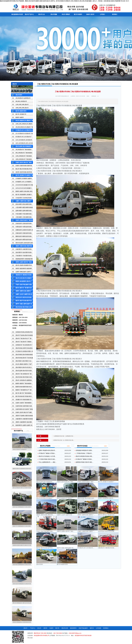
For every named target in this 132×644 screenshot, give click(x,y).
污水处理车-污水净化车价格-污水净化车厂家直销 (21, 198)
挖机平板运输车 (83, 628)
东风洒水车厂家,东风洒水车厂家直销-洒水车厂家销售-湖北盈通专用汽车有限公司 (22, 345)
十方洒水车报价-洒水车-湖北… (47, 459)
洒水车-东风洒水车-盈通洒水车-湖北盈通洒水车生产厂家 (21, 381)
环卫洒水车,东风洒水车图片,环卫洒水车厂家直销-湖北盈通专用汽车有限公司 (22, 352)
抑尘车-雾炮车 (66, 14)
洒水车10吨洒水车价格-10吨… (85, 456)
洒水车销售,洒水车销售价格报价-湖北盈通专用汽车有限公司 (22, 355)
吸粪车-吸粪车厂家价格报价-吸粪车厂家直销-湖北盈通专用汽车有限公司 (21, 384)
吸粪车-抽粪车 (20, 117)
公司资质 (99, 628)
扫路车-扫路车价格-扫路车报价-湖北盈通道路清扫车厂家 (21, 166)
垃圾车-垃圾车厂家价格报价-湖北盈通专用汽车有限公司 (21, 403)
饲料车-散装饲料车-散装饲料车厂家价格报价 (21, 269)
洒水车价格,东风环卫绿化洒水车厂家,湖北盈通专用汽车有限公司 (22, 348)
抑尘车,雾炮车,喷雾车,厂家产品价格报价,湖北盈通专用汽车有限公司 (22, 365)
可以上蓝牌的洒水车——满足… (48, 462)
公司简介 (102, 14)
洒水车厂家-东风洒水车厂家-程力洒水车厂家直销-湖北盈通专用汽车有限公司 (21, 374)
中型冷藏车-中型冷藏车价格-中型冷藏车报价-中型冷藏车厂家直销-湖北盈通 (22, 214)
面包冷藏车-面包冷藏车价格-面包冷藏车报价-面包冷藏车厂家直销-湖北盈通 (22, 205)
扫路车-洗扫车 (90, 14)
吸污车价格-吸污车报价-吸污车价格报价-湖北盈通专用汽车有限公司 (21, 397)
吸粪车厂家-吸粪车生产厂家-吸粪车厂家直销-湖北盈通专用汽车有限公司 (21, 390)
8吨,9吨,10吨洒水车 (21, 101)
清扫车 (45, 628)
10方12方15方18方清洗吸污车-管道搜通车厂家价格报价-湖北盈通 (22, 189)
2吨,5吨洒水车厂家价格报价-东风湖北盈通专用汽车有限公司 (21, 150)
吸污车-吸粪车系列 (21, 111)
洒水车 (127, 1)
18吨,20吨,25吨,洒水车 (22, 108)
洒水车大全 (42, 14)
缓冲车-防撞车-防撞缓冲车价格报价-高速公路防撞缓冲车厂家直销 (21, 266)
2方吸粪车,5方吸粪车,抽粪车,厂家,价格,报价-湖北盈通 (22, 179)
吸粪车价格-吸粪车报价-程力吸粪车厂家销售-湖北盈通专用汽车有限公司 (21, 387)
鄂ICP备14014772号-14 (63, 635)
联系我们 (115, 14)
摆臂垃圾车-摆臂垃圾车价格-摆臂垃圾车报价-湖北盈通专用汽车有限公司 (21, 240)
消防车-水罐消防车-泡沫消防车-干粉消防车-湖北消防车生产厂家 (21, 422)
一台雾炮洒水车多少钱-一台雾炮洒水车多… (64, 436)
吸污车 (57, 628)
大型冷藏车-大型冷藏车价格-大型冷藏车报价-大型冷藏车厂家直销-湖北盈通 (22, 217)
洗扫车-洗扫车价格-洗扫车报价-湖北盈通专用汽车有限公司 (21, 172)
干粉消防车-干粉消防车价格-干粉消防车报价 (21, 256)
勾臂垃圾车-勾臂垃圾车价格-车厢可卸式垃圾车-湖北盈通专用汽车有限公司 (21, 227)
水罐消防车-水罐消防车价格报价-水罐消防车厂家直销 (22, 419)
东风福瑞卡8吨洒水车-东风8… (84, 450)
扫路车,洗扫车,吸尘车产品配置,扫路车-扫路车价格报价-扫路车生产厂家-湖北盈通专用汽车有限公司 (22, 413)
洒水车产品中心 (29, 14)
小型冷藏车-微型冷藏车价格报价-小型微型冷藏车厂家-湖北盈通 (22, 208)
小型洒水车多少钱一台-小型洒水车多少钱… (64, 440)
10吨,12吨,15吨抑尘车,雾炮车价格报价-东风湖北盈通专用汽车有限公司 (22, 124)
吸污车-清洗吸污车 (21, 114)
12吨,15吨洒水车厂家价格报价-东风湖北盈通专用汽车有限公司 (21, 156)
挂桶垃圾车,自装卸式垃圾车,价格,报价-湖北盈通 (22, 230)
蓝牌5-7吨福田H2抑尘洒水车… (47, 450)
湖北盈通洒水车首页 (17, 14)
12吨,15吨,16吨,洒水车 (22, 105)
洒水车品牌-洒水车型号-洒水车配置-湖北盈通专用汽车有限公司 (21, 371)
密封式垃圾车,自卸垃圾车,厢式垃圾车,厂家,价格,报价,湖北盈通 (22, 243)
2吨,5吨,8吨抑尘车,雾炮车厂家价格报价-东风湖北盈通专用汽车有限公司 (22, 127)
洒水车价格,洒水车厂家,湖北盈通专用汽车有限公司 (22, 358)
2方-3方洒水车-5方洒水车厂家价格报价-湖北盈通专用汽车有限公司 (22, 134)
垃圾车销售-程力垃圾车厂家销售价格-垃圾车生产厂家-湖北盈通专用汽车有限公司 (22, 410)
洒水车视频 (54, 14)
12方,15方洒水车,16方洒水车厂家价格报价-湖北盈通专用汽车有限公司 (22, 140)
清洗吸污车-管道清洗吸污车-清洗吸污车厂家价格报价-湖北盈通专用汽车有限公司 (21, 400)
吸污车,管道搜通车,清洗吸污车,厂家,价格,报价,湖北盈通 (21, 195)
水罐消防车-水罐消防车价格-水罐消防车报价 (21, 250)
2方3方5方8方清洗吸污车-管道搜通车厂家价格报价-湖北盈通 (22, 185)
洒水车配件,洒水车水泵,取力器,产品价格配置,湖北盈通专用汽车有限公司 (22, 368)
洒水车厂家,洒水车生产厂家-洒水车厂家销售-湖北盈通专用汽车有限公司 (21, 339)
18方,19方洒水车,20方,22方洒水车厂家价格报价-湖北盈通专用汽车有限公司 (22, 144)
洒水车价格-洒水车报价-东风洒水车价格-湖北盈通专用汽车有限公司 (21, 377)
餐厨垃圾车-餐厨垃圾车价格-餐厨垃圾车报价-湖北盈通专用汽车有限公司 (21, 237)
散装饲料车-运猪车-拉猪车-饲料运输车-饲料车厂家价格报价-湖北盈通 (22, 426)
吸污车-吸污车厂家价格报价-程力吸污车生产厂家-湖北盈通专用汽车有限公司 (21, 393)
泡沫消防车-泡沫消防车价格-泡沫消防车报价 (21, 253)
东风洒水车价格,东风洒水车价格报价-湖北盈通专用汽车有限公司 (22, 332)
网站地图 (123, 1)
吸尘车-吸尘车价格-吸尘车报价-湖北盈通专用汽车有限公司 (21, 169)
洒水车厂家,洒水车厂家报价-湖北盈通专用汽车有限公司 (21, 342)
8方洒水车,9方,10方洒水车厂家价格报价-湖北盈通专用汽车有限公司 (21, 137)
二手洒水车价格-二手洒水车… (84, 453)
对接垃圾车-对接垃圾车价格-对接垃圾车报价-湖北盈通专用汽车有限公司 (21, 234)
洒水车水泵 (65, 628)
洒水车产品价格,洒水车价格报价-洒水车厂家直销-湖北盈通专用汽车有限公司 (22, 336)
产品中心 (33, 628)
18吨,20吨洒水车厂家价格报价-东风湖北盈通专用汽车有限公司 (21, 160)
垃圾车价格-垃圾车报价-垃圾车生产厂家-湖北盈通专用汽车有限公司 (21, 406)
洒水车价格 (62, 106)
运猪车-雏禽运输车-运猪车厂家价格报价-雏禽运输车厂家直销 (21, 272)
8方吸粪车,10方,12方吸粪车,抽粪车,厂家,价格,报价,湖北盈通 (21, 182)
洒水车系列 (19, 95)
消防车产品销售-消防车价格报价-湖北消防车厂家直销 (22, 416)
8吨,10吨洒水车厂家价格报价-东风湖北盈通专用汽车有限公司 (22, 153)
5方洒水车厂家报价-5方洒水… (84, 459)
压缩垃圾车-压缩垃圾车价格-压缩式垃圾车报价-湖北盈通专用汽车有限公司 (21, 224)
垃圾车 (51, 628)
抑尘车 (39, 628)
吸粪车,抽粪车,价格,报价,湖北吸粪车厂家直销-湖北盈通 (22, 192)
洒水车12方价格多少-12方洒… (47, 456)
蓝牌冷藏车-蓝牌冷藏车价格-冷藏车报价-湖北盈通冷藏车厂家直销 (21, 211)
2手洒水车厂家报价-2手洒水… (47, 453)
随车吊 (92, 628)
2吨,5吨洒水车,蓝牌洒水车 (23, 98)
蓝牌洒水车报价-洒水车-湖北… (85, 462)
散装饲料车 (73, 628)
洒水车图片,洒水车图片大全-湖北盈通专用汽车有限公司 (21, 361)
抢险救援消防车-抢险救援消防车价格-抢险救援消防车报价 (22, 259)
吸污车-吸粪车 (78, 14)
